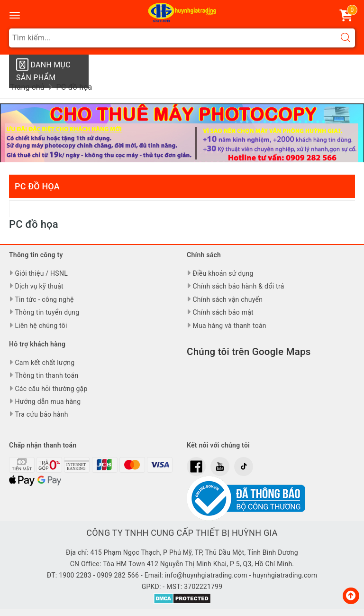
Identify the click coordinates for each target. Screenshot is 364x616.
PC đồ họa (37, 186)
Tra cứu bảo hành (41, 414)
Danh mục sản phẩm (43, 70)
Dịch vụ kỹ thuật (39, 286)
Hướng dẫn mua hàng (48, 401)
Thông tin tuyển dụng (47, 312)
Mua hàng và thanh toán (229, 326)
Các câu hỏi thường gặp (51, 389)
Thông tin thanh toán (46, 375)
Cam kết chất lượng (45, 363)
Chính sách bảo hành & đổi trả (238, 286)
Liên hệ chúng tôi (41, 326)
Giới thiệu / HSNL (41, 273)
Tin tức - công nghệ (44, 299)
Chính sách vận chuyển (227, 299)
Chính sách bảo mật (223, 312)
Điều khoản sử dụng (223, 273)
